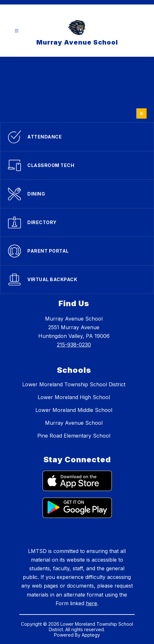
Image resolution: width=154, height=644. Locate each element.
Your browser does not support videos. (77, 90)
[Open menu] (17, 31)
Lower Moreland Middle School (74, 410)
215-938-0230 (74, 345)
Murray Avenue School (74, 423)
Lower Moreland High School (74, 397)
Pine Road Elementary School (74, 436)
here (91, 603)
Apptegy (91, 635)
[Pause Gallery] (141, 113)
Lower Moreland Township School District (74, 384)
